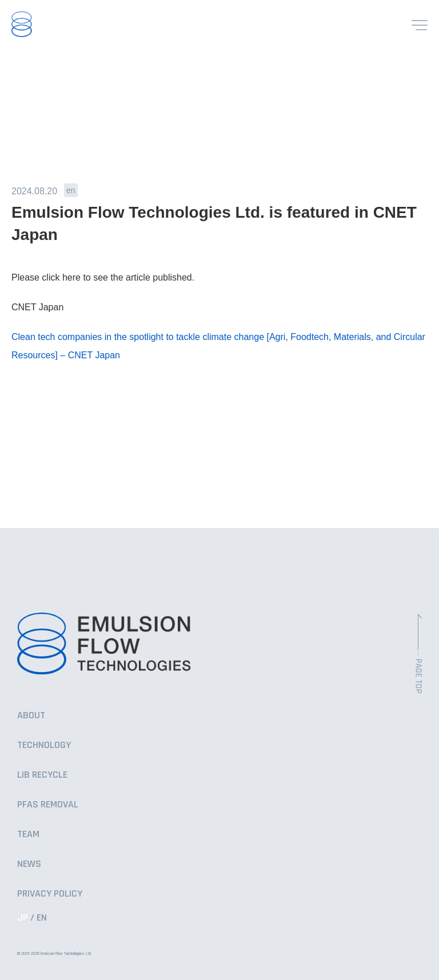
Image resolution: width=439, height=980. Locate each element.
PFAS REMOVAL (48, 804)
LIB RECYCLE (42, 775)
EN (42, 917)
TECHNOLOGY (44, 745)
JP (23, 917)
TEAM (28, 834)
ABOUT (31, 715)
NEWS (29, 864)
